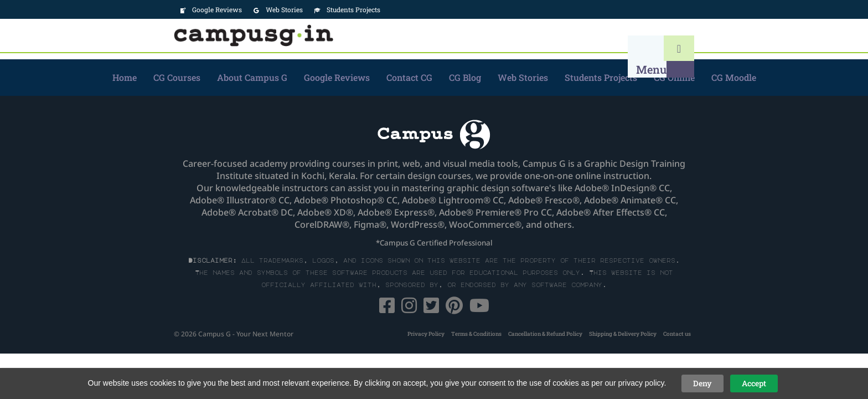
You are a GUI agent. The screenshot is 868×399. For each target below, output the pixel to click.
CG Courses (177, 77)
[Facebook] (388, 308)
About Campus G (252, 77)
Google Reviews (337, 77)
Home (125, 77)
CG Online (674, 77)
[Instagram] (410, 308)
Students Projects (601, 77)
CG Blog (465, 77)
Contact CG (409, 77)
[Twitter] (432, 308)
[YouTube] (479, 308)
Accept (754, 383)
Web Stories (523, 77)
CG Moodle (734, 77)
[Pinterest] (455, 308)
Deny (702, 383)
